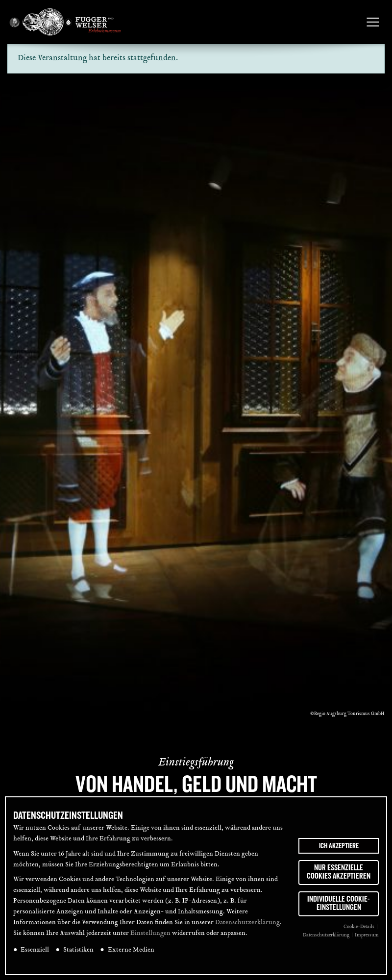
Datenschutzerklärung (247, 923)
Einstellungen (150, 933)
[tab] (371, 430)
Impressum (367, 935)
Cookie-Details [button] (359, 927)
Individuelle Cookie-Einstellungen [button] (339, 904)
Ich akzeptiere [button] (339, 846)
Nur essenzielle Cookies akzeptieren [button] (339, 872)
